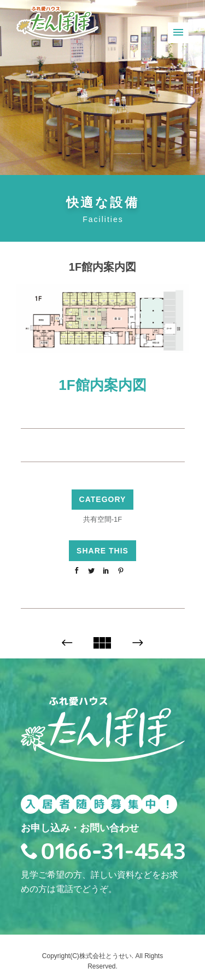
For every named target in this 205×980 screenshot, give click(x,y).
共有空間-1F (103, 519)
